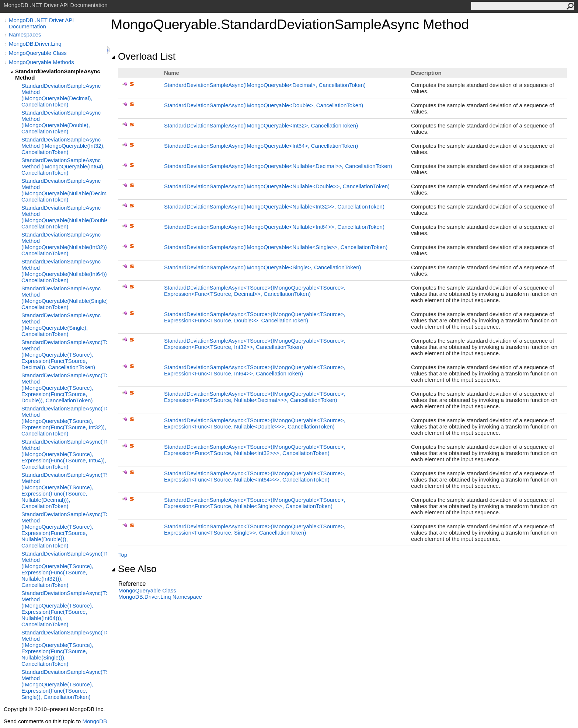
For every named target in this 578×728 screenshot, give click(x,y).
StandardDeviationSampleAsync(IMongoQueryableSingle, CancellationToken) (263, 267)
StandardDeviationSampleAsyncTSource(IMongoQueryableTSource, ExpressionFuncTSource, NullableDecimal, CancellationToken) (255, 397)
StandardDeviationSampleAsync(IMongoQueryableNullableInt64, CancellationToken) (274, 227)
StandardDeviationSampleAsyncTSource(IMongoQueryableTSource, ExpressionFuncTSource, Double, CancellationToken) (255, 317)
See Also (134, 569)
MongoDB (95, 721)
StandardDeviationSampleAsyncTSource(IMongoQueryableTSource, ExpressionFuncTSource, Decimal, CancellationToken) (255, 291)
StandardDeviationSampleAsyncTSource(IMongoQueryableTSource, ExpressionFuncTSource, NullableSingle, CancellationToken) (255, 503)
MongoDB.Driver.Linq (35, 44)
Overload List (143, 56)
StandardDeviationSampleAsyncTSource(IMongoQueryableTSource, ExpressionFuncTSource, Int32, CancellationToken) (255, 344)
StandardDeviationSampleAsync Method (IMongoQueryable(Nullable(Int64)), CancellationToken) (64, 271)
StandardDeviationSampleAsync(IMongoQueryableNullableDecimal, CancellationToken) (278, 166)
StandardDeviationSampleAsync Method (58, 74)
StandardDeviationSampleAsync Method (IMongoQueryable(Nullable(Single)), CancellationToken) (64, 298)
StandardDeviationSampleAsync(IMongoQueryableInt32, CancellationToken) (261, 125)
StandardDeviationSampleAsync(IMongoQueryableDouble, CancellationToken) (264, 105)
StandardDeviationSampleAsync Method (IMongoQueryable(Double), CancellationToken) (61, 122)
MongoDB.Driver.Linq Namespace (160, 597)
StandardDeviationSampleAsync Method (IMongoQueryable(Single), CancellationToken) (61, 325)
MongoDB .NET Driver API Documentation (41, 23)
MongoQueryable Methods (41, 62)
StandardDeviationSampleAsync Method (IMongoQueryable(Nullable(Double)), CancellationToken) (64, 217)
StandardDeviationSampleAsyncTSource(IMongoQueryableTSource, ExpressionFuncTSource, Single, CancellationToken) (255, 529)
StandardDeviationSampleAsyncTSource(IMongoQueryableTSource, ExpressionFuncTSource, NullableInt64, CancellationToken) (255, 476)
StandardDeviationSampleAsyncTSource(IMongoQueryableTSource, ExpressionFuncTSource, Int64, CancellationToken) (255, 370)
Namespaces (25, 34)
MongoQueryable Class (38, 53)
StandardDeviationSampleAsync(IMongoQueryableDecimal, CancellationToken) (265, 85)
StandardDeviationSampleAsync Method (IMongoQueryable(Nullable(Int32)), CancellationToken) (64, 244)
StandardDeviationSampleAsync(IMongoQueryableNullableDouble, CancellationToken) (277, 186)
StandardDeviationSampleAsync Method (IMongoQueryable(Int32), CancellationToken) (63, 146)
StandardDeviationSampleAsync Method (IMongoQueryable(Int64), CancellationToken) (63, 166)
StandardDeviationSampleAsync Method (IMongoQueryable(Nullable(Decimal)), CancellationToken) (64, 190)
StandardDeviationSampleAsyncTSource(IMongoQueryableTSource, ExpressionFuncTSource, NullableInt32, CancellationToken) (255, 450)
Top (123, 555)
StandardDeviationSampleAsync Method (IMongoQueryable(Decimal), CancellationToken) (61, 95)
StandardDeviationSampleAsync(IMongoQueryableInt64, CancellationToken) (261, 146)
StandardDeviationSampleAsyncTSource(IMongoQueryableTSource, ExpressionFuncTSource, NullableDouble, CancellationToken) (255, 423)
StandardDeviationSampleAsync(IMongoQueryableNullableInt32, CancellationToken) (274, 206)
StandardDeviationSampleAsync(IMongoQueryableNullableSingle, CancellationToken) (276, 247)
